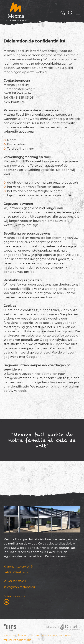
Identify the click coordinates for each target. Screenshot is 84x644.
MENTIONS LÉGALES (15, 635)
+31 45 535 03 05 (15, 581)
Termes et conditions (17, 640)
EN (64, 4)
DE (71, 4)
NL (56, 4)
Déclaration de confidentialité (50, 635)
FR (79, 4)
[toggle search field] (70, 13)
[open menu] (78, 13)
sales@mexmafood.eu (19, 587)
